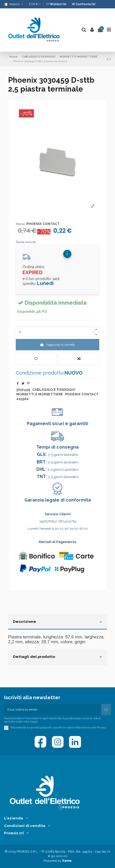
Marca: (21, 224)
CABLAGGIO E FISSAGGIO (54, 390)
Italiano (14, 4)
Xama (67, 861)
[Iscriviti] (106, 709)
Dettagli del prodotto (58, 657)
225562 (23, 399)
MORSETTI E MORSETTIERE (40, 394)
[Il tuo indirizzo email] (53, 709)
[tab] (58, 622)
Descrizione (58, 622)
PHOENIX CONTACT (43, 224)
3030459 (23, 390)
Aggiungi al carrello (58, 345)
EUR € (35, 4)
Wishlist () (56, 4)
